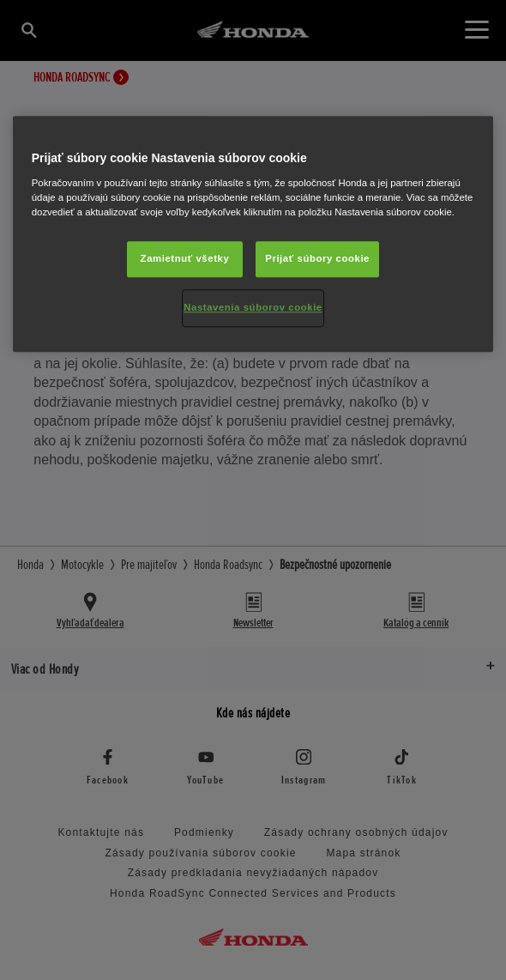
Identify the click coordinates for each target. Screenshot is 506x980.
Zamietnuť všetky (185, 258)
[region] (253, 235)
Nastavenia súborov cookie (253, 307)
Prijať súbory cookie (317, 258)
